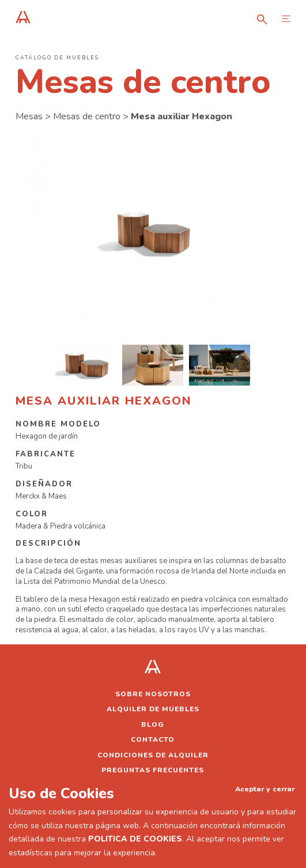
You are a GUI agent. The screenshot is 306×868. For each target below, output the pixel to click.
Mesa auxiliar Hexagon (182, 116)
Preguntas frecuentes (153, 770)
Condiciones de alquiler (153, 755)
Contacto (153, 739)
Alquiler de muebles (153, 709)
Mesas (29, 116)
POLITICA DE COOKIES (135, 839)
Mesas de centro (87, 116)
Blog (153, 724)
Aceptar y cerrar (265, 789)
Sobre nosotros (153, 694)
